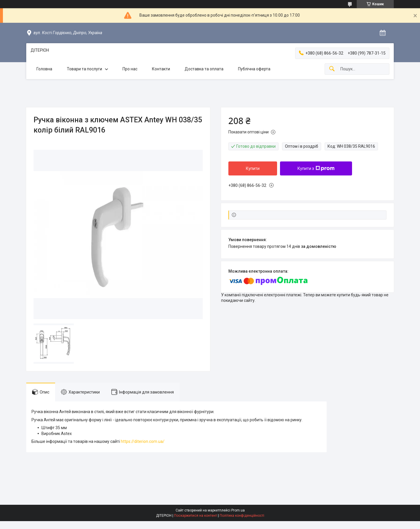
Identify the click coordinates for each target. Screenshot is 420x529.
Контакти (161, 69)
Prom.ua (238, 510)
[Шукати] (332, 69)
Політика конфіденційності (242, 516)
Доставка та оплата (204, 69)
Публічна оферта (254, 69)
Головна (44, 69)
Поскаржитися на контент (196, 516)
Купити (253, 168)
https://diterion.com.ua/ (143, 441)
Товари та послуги (84, 69)
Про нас (130, 69)
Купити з (316, 168)
